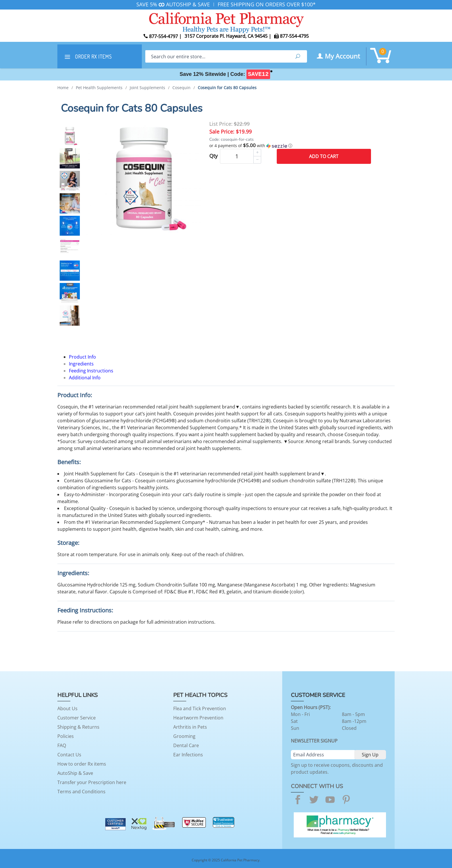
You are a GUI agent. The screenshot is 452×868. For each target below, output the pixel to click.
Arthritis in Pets (190, 727)
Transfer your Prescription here (92, 782)
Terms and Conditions (81, 792)
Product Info (82, 357)
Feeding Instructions (91, 371)
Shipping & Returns (78, 727)
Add (324, 156)
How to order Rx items (82, 764)
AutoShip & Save (75, 773)
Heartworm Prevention (198, 718)
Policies (66, 736)
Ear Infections (188, 755)
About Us (67, 708)
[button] (290, 146)
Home (63, 88)
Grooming (184, 736)
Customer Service (77, 718)
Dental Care (186, 745)
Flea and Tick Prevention (200, 708)
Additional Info (85, 378)
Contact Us (69, 755)
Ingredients (81, 364)
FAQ (62, 745)
